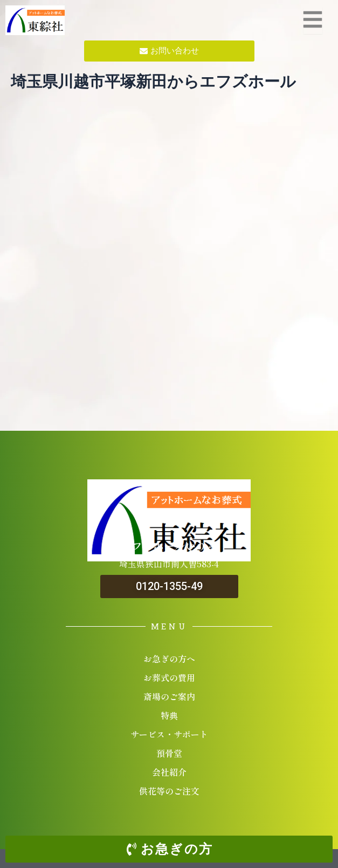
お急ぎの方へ (169, 659)
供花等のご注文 (169, 791)
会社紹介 (169, 772)
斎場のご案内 (169, 696)
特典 (169, 715)
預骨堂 (169, 753)
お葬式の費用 (169, 677)
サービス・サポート (169, 734)
